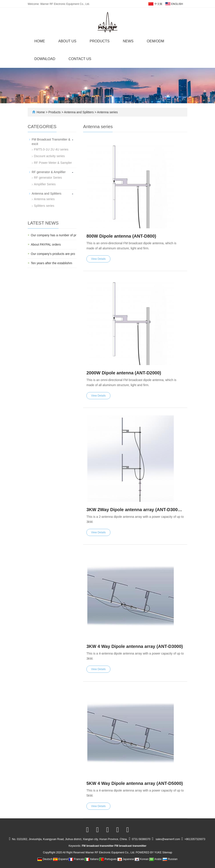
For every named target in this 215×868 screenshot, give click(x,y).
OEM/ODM (155, 41)
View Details (98, 259)
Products (100, 41)
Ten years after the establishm (52, 263)
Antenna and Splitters (79, 112)
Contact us (80, 59)
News (128, 41)
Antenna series (107, 112)
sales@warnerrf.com (168, 839)
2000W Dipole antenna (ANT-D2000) (124, 373)
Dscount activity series (49, 156)
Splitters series (44, 206)
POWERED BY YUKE (149, 852)
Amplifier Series (45, 184)
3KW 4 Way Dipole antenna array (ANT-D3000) (135, 646)
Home (40, 41)
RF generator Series (48, 178)
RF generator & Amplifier (49, 172)
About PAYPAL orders (46, 244)
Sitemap (167, 852)
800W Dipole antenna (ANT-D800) (121, 236)
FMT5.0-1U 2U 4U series (51, 149)
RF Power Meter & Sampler (53, 163)
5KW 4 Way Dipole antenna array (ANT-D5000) (135, 783)
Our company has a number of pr (54, 235)
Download (45, 59)
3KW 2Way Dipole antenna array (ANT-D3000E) (135, 510)
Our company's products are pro (53, 254)
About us (67, 41)
